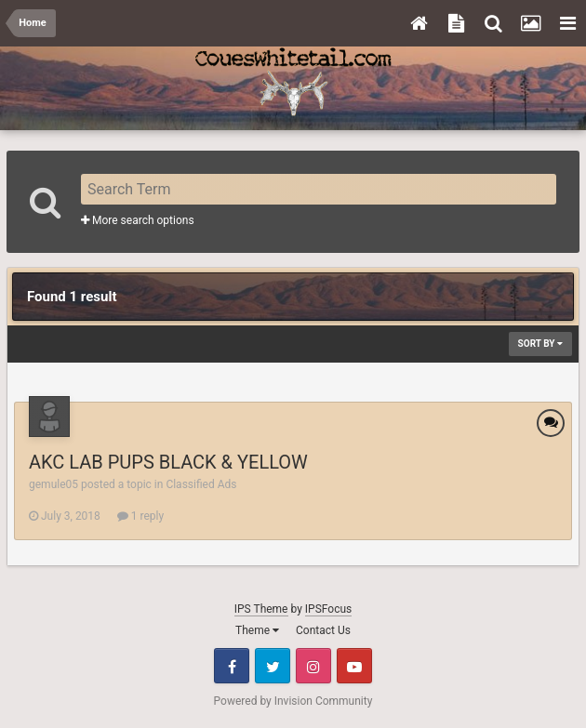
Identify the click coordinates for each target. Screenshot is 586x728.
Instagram (313, 666)
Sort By (540, 344)
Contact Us (323, 630)
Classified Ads (201, 484)
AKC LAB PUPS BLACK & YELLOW (168, 462)
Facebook (232, 666)
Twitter (273, 666)
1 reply (140, 516)
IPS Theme (261, 609)
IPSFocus (328, 609)
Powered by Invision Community (293, 701)
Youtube (354, 666)
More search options (138, 220)
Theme (257, 630)
